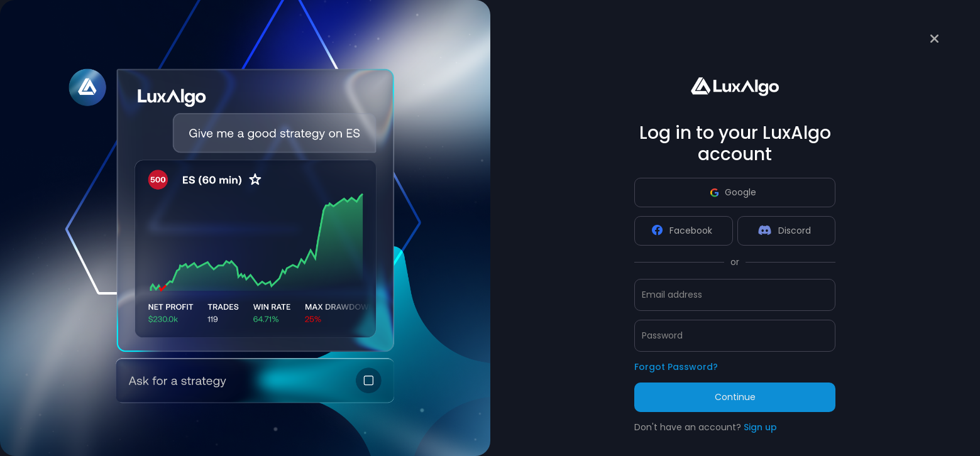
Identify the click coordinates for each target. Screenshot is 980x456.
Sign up (760, 427)
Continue (735, 397)
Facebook (682, 231)
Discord (785, 231)
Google (733, 192)
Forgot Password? (676, 367)
